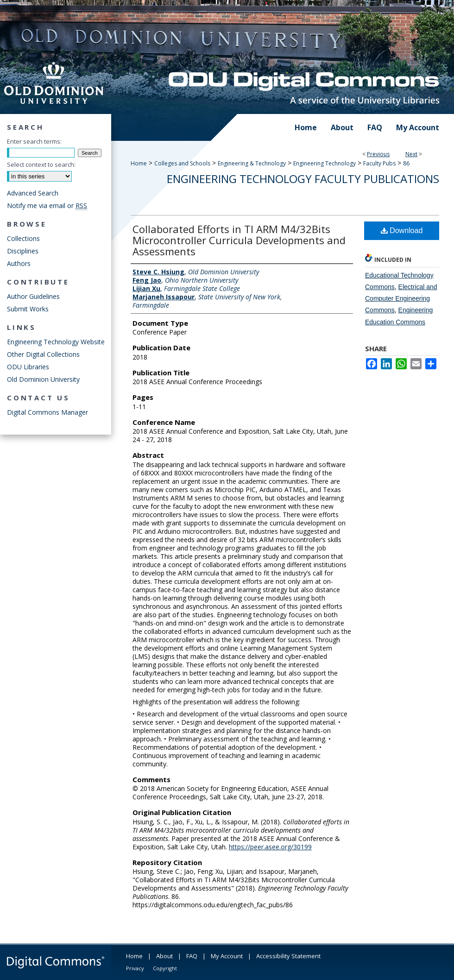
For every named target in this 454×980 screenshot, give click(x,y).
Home (139, 163)
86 (406, 163)
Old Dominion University (43, 379)
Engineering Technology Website (56, 342)
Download (402, 231)
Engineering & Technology (252, 163)
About (164, 956)
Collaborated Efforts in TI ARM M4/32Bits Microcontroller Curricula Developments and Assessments (239, 240)
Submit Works (28, 309)
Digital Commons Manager (47, 412)
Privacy (135, 968)
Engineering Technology (325, 163)
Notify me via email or (47, 205)
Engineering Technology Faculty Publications (303, 179)
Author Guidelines (33, 296)
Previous (378, 154)
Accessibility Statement (288, 956)
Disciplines (23, 251)
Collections (23, 238)
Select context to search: (41, 164)
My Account (227, 956)
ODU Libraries (28, 367)
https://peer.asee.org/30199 (270, 847)
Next (411, 154)
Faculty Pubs (379, 163)
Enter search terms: (34, 141)
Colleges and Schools (182, 163)
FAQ (192, 956)
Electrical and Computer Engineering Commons (401, 298)
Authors (19, 263)
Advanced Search (33, 193)
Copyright (165, 968)
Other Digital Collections (43, 354)
